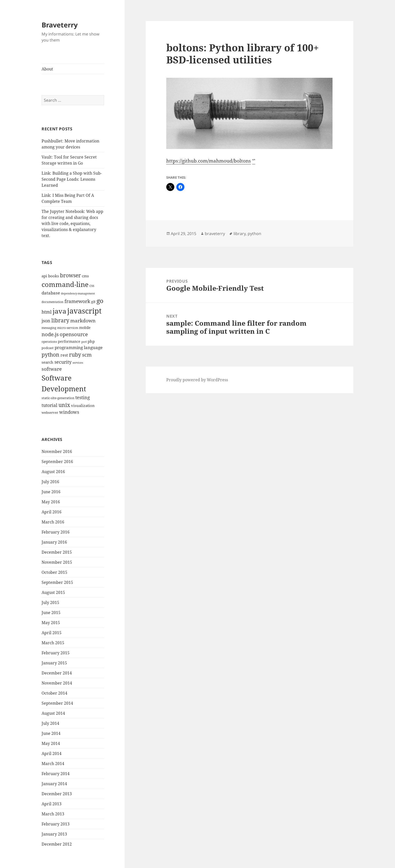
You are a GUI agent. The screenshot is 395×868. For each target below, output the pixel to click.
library (240, 234)
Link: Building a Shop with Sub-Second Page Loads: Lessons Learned (72, 179)
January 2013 (54, 834)
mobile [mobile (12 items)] (85, 328)
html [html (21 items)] (47, 312)
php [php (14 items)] (91, 341)
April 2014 (52, 753)
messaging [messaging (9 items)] (49, 328)
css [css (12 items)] (92, 286)
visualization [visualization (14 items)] (83, 405)
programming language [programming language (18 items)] (79, 347)
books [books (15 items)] (54, 276)
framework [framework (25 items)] (77, 301)
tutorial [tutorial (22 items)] (50, 405)
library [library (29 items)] (60, 320)
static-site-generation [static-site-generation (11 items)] (58, 398)
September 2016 (57, 462)
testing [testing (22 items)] (83, 397)
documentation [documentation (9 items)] (53, 302)
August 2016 (53, 472)
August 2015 (53, 592)
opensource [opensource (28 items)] (74, 334)
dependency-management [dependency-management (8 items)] (78, 293)
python (254, 234)
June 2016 (51, 492)
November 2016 (57, 451)
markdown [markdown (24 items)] (83, 320)
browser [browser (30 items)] (70, 275)
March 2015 (53, 643)
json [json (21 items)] (46, 321)
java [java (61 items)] (59, 311)
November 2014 (57, 683)
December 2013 (57, 794)
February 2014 (56, 774)
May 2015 (51, 623)
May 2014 (51, 743)
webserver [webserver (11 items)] (50, 412)
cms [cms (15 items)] (85, 276)
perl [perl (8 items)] (84, 342)
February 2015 (56, 653)
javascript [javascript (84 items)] (84, 311)
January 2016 (54, 542)
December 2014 (57, 673)
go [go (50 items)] (100, 300)
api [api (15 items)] (44, 276)
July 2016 (50, 482)
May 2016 (51, 502)
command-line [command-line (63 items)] (65, 284)
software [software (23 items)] (52, 369)
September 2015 (57, 582)
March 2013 (53, 814)
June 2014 (51, 733)
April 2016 (52, 512)
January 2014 (54, 784)
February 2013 (56, 824)
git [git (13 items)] (93, 302)
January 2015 (54, 663)
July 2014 (50, 723)
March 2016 (53, 522)
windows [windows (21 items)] (69, 412)
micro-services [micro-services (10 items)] (68, 328)
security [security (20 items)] (63, 362)
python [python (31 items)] (51, 354)
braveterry (215, 234)
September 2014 (57, 703)
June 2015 (51, 613)
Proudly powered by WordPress (197, 380)
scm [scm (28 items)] (87, 355)
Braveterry (60, 25)
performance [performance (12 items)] (69, 341)
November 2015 (57, 562)
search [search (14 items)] (47, 362)
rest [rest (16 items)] (64, 355)
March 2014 (53, 764)
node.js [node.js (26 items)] (50, 334)
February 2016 (56, 532)
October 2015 (54, 572)
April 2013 (52, 804)
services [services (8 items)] (78, 363)
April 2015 (52, 633)
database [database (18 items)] (51, 293)
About (47, 69)
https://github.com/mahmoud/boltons (209, 161)
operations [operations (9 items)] (49, 342)
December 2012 (57, 844)
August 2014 (53, 713)
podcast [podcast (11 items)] (48, 348)
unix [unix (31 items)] (64, 405)
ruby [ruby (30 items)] (75, 355)
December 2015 (57, 552)
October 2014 (54, 693)
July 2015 (50, 602)
